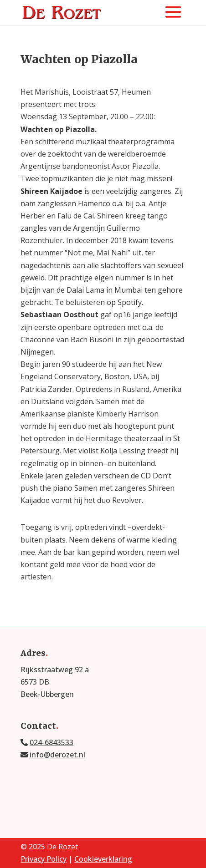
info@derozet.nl (57, 755)
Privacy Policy (44, 859)
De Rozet (62, 847)
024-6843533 (51, 742)
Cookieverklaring (103, 859)
